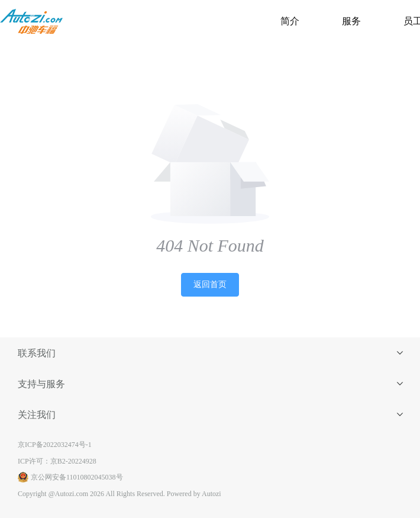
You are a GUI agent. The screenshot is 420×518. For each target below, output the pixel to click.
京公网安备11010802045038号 (70, 477)
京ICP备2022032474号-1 (55, 445)
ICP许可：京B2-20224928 (57, 461)
